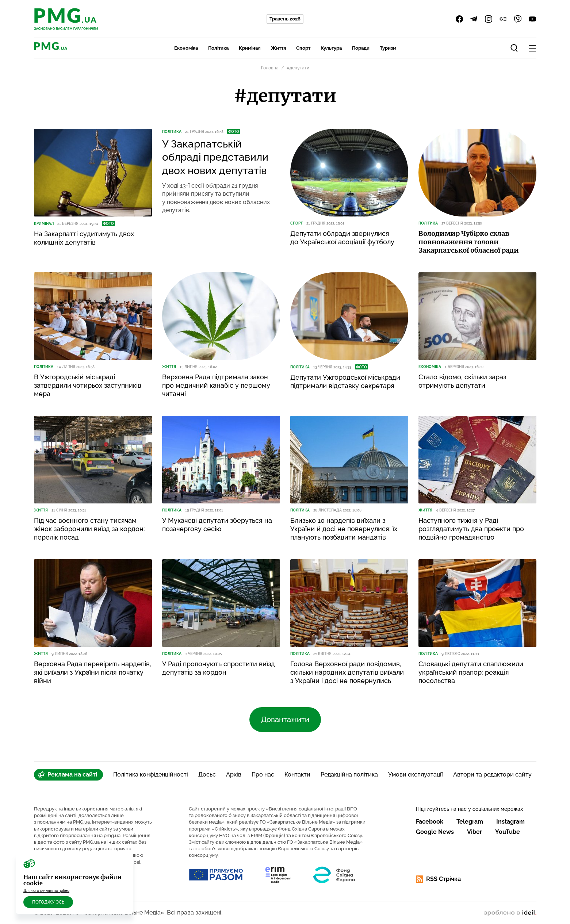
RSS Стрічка (438, 879)
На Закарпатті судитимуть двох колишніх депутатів (84, 238)
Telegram (470, 822)
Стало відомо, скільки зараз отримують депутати (462, 381)
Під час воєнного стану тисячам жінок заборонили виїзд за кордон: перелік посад (89, 529)
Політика (218, 48)
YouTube (508, 832)
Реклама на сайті (67, 775)
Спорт (303, 48)
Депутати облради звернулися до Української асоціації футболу (342, 238)
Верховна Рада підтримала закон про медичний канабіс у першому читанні (216, 386)
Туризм (388, 48)
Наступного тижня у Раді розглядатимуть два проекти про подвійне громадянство (471, 529)
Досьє (207, 775)
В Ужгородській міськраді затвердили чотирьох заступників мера (88, 386)
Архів (234, 775)
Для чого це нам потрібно (46, 891)
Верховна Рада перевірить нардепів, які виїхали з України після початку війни (93, 672)
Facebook (430, 822)
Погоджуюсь (48, 902)
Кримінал (250, 48)
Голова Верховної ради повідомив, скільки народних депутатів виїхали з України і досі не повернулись (347, 672)
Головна (270, 68)
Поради (361, 48)
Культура (331, 48)
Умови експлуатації (416, 775)
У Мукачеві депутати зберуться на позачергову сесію (217, 525)
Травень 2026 (285, 19)
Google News (435, 832)
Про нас (263, 775)
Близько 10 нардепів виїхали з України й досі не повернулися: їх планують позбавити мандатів (344, 529)
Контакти (297, 775)
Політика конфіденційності (151, 775)
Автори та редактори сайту (492, 775)
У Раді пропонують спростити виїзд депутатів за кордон (219, 668)
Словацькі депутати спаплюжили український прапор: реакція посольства (471, 672)
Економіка (186, 48)
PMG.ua (81, 822)
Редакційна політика (349, 775)
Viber (475, 832)
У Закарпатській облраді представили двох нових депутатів (215, 157)
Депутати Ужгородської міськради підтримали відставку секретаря (345, 382)
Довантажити (285, 720)
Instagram (510, 822)
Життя (278, 48)
